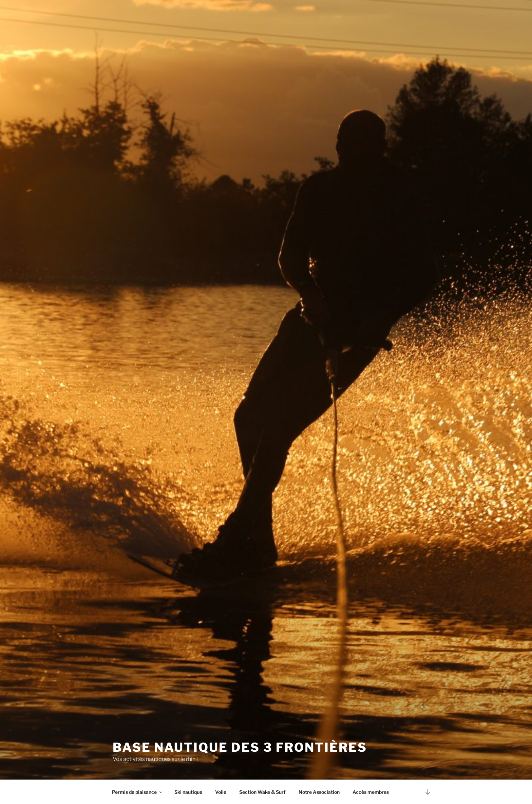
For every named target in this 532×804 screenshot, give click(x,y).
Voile (221, 792)
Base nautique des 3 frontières (240, 747)
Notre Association (319, 792)
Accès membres (371, 792)
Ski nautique (188, 792)
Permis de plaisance (138, 792)
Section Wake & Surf (262, 792)
